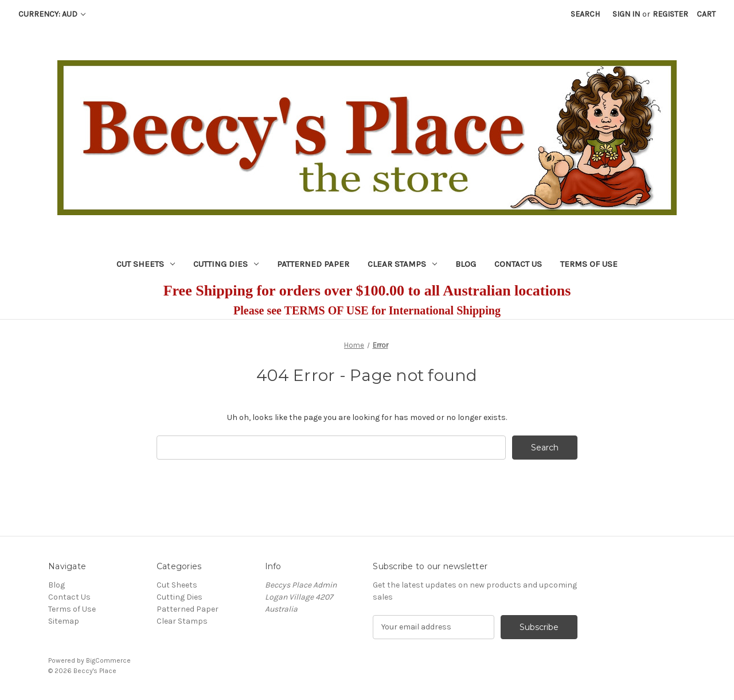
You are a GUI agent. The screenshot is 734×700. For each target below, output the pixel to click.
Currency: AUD (52, 14)
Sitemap (64, 621)
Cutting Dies (226, 264)
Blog (466, 264)
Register (670, 14)
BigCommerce (108, 660)
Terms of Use (589, 264)
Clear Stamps (402, 264)
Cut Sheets (146, 264)
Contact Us (518, 264)
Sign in (626, 14)
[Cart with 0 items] (706, 14)
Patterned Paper (313, 264)
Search (585, 14)
